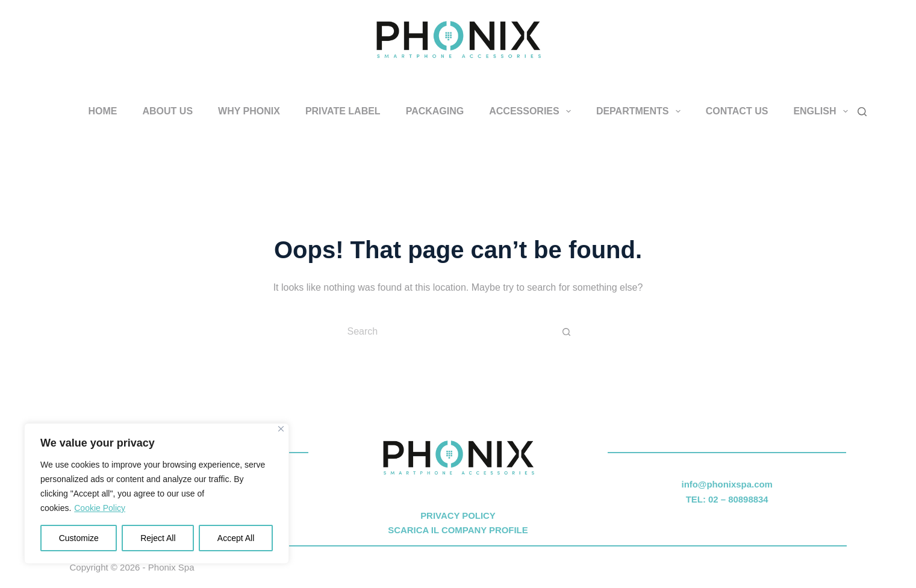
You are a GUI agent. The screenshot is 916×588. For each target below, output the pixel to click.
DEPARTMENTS (641, 111)
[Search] (862, 112)
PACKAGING (435, 111)
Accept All (236, 538)
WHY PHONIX (249, 111)
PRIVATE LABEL (343, 111)
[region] (157, 494)
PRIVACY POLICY (458, 515)
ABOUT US (168, 111)
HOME (103, 111)
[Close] (281, 429)
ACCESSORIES (532, 111)
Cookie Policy (100, 508)
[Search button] (567, 332)
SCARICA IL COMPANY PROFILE (458, 530)
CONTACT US (737, 111)
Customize (79, 538)
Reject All (158, 538)
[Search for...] (446, 332)
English (823, 111)
